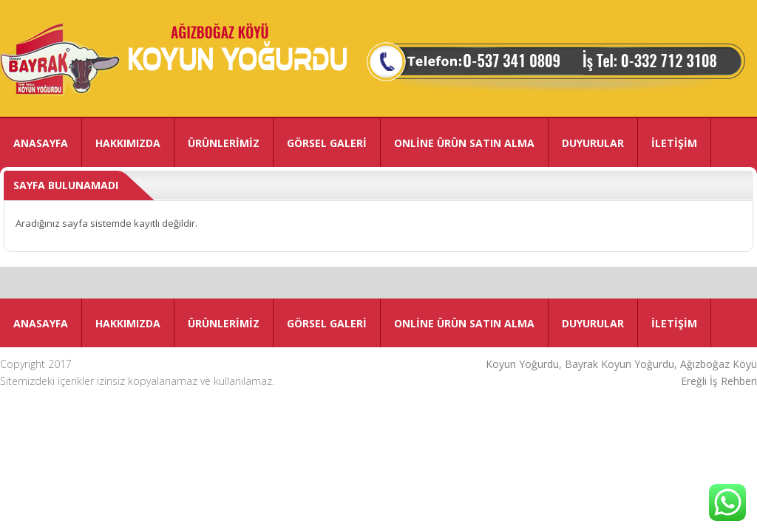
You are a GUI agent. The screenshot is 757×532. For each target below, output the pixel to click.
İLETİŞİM (674, 143)
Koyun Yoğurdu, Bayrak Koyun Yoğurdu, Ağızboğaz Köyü (621, 364)
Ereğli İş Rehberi (719, 381)
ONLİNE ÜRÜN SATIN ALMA (464, 143)
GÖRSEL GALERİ (327, 143)
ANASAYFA (41, 143)
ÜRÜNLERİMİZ (224, 143)
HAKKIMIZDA (128, 143)
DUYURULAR (593, 143)
